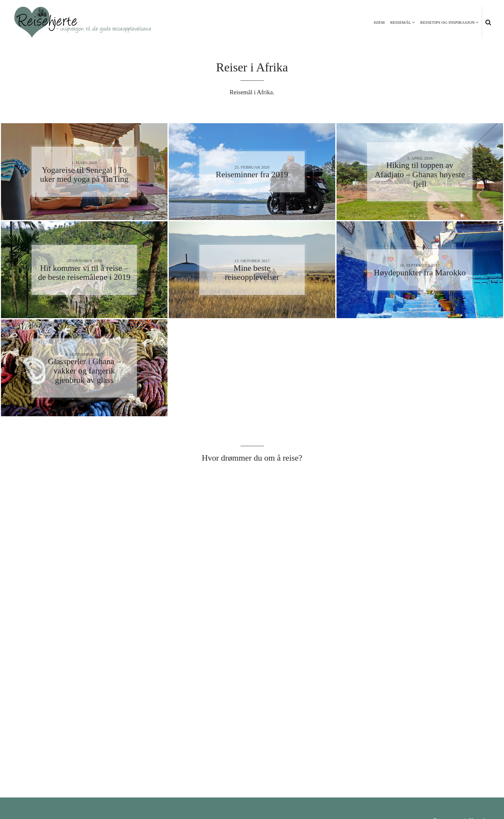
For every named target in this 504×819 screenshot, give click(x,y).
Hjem (379, 22)
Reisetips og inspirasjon (447, 22)
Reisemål (401, 22)
